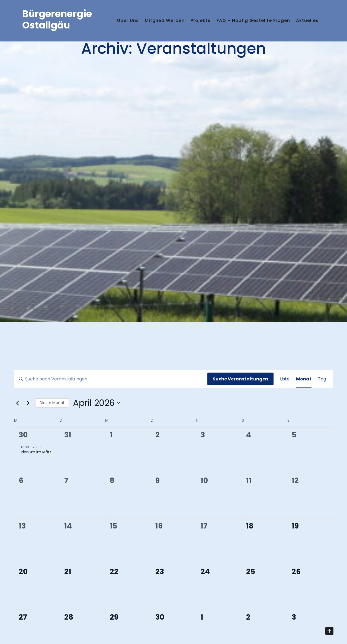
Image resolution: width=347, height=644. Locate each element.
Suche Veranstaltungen (240, 379)
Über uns (119, 16)
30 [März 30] (23, 435)
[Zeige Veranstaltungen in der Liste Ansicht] (285, 379)
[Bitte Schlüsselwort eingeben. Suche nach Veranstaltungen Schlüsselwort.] (111, 379)
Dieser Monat (52, 403)
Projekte (201, 16)
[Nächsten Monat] (28, 403)
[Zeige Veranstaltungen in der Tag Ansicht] (322, 379)
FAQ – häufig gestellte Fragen (259, 16)
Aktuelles (119, 33)
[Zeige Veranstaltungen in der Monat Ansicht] (304, 379)
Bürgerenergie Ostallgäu (57, 24)
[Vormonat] (17, 403)
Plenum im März (36, 452)
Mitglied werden (161, 16)
